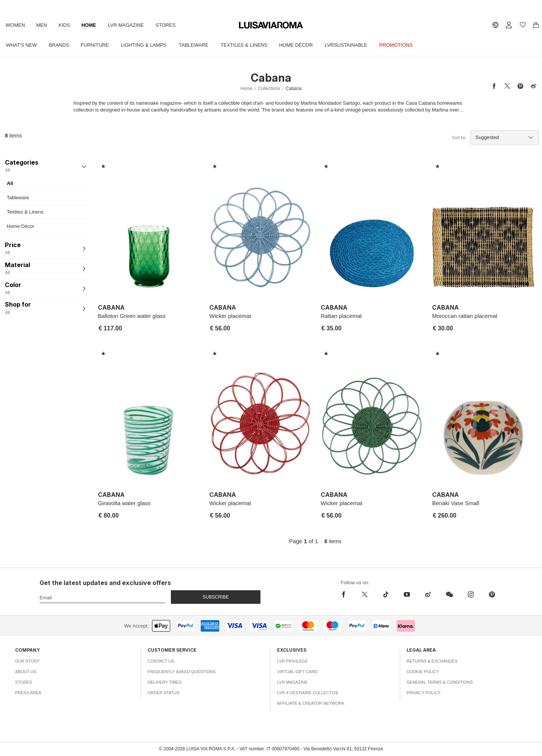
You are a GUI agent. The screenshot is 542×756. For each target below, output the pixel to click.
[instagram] (471, 594)
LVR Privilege (292, 661)
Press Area (28, 693)
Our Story (27, 661)
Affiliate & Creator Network (311, 703)
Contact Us (161, 661)
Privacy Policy (424, 693)
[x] (365, 594)
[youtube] (407, 594)
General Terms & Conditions (440, 682)
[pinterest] (492, 594)
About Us (26, 672)
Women (15, 25)
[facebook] (346, 594)
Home (89, 25)
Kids (64, 25)
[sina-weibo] (428, 594)
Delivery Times (164, 682)
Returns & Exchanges (432, 661)
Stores (165, 25)
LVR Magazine (126, 25)
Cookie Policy (423, 672)
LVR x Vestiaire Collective (308, 693)
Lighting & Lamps (144, 45)
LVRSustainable (346, 45)
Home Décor (296, 45)
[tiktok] (386, 594)
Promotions (396, 45)
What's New (21, 45)
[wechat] (449, 594)
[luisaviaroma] (271, 25)
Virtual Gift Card (297, 672)
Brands (59, 45)
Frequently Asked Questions (182, 672)
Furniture (95, 45)
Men (42, 25)
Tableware (194, 45)
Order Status (164, 693)
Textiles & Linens (244, 45)
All (10, 183)
